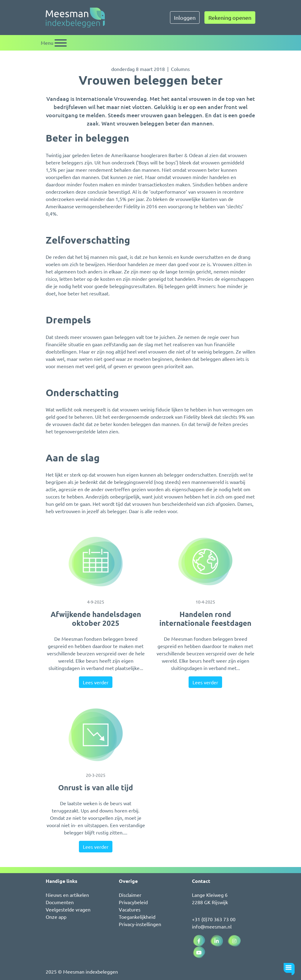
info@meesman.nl (212, 926)
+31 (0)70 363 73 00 (214, 919)
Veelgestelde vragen (68, 909)
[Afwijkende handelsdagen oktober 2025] (96, 562)
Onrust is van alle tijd (96, 787)
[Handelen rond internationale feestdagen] (205, 562)
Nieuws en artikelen (67, 895)
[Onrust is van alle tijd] (96, 735)
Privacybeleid (133, 902)
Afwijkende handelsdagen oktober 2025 (96, 619)
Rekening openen (230, 18)
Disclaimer (130, 895)
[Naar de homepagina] (75, 18)
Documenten (60, 902)
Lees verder (96, 682)
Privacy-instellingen (140, 924)
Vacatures (130, 909)
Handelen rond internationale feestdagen (205, 619)
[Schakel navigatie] (54, 43)
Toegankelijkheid (137, 917)
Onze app (56, 917)
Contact (201, 881)
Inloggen (185, 18)
